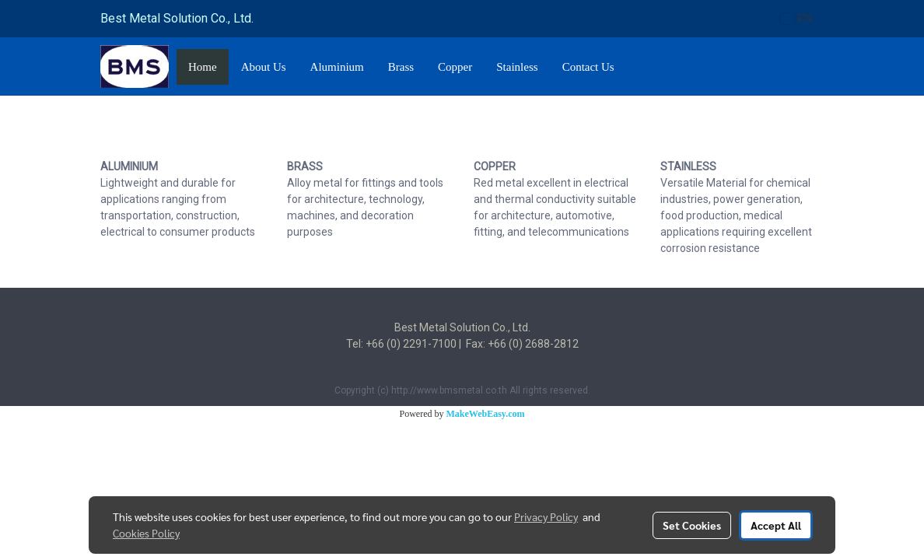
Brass (401, 67)
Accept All (776, 525)
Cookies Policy (146, 533)
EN (796, 18)
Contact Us (588, 67)
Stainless (517, 67)
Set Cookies (692, 525)
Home (203, 67)
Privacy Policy (546, 516)
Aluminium (337, 67)
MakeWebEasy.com (486, 414)
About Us (264, 67)
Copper (455, 67)
